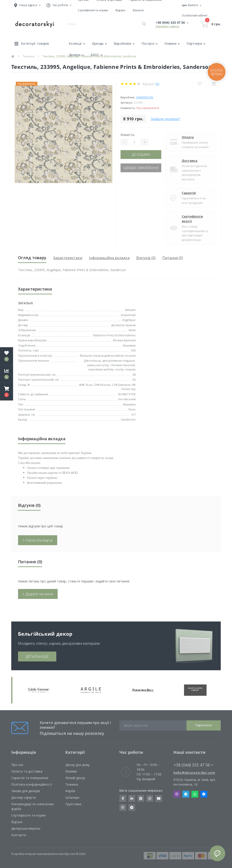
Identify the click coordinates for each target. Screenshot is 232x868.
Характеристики (68, 258)
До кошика (141, 155)
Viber (177, 794)
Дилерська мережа (26, 828)
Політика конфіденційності (32, 784)
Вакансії (138, 10)
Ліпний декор (75, 778)
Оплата (188, 137)
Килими (71, 771)
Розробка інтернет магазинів (31, 854)
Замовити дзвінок (167, 26)
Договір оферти (24, 797)
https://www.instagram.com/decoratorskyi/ (150, 798)
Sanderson (145, 97)
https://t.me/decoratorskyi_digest (132, 807)
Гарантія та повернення (30, 778)
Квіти (132, 330)
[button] (7, 392)
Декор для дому (77, 765)
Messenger (204, 794)
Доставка (190, 161)
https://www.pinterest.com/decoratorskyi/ (141, 798)
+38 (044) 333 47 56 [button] (193, 765)
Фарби (70, 791)
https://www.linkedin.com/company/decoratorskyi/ (132, 798)
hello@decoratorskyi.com (194, 773)
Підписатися (204, 725)
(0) (157, 84)
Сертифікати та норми (93, 10)
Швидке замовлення (141, 168)
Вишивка (129, 345)
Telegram (186, 794)
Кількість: (128, 135)
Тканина (72, 784)
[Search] (144, 24)
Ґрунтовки (73, 804)
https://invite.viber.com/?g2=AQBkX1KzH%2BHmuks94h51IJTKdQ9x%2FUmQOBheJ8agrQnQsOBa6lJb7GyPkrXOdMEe (123, 807)
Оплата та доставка (27, 771)
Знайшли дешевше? (165, 119)
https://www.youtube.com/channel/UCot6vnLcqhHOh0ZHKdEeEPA (159, 798)
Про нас (17, 765)
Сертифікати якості (192, 219)
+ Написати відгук (38, 540)
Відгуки (120, 10)
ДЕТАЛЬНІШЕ (37, 656)
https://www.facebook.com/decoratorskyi (123, 798)
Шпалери (72, 797)
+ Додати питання (38, 594)
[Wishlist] (199, 84)
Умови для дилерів (26, 791)
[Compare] (214, 84)
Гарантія (189, 193)
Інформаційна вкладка (109, 258)
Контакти (19, 835)
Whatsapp (195, 794)
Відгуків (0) (146, 258)
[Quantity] (134, 142)
